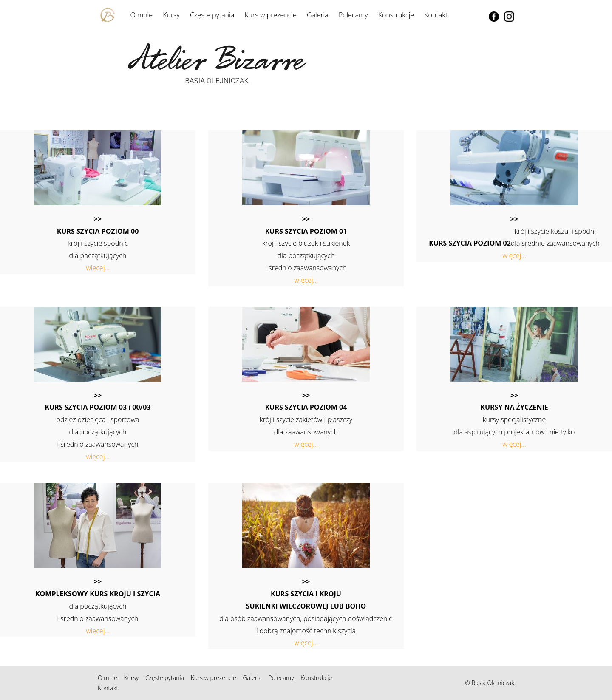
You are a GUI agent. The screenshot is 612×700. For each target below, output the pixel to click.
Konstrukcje (396, 15)
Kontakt (436, 15)
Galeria (318, 15)
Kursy (171, 15)
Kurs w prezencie (270, 15)
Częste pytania (212, 15)
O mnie (142, 15)
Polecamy (353, 15)
